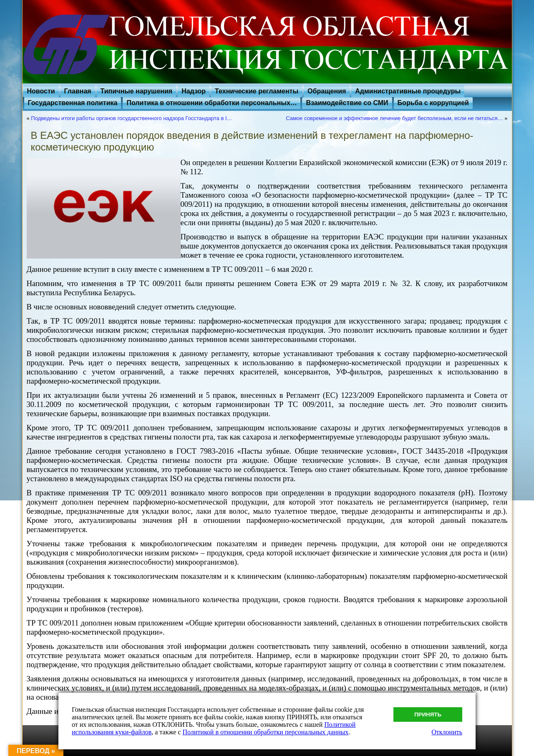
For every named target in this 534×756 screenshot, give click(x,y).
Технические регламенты (257, 91)
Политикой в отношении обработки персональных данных (265, 732)
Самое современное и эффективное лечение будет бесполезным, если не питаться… (394, 118)
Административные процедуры (408, 91)
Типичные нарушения (137, 91)
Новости (41, 91)
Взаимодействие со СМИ (347, 103)
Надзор (194, 91)
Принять (428, 715)
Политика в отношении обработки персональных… (212, 103)
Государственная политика (73, 103)
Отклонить (447, 732)
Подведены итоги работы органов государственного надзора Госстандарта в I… (131, 118)
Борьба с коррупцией (433, 103)
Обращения (327, 91)
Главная (78, 91)
